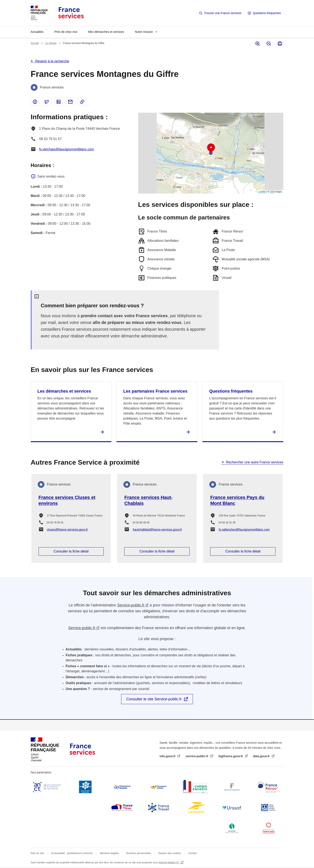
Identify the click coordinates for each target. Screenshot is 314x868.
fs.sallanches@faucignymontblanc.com (244, 530)
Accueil (35, 43)
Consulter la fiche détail (71, 551)
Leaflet (262, 192)
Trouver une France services (223, 13)
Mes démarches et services (106, 32)
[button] (211, 148)
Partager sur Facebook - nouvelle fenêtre (35, 102)
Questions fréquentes (267, 13)
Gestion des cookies (170, 853)
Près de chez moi (66, 32)
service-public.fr (197, 756)
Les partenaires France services (155, 391)
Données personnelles (138, 853)
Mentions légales (109, 853)
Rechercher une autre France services (255, 462)
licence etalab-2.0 (169, 863)
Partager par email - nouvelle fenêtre (70, 102)
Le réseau (51, 43)
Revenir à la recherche (52, 61)
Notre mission (144, 32)
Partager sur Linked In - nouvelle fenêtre (59, 102)
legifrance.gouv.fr (231, 756)
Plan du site (37, 853)
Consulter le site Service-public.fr (154, 699)
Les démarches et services (64, 391)
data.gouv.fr (262, 756)
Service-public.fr (131, 605)
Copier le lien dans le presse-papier (82, 102)
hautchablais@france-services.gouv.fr (157, 530)
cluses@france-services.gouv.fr (67, 530)
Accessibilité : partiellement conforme (72, 853)
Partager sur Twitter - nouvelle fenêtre (47, 102)
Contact (192, 853)
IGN (272, 192)
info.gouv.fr (168, 756)
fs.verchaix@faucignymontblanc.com (67, 149)
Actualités (37, 32)
